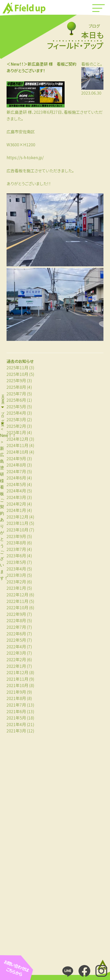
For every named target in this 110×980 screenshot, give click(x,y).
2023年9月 (16, 536)
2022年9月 (16, 614)
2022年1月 (16, 666)
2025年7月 (16, 394)
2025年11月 (17, 367)
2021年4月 (16, 724)
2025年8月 (16, 387)
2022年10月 (17, 607)
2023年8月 (16, 543)
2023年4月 (16, 569)
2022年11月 (17, 601)
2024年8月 (16, 465)
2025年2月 (16, 426)
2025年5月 (16, 406)
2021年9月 (16, 692)
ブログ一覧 (3, 415)
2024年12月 (17, 439)
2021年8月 (16, 698)
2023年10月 (17, 530)
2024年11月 (17, 445)
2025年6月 (16, 400)
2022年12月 (17, 595)
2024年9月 (16, 458)
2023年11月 (17, 523)
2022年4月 (16, 646)
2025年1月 (16, 432)
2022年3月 (16, 653)
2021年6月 (16, 711)
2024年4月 (16, 491)
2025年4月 (16, 413)
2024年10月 (17, 452)
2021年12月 (17, 672)
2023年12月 (17, 517)
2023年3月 (16, 575)
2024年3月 (16, 497)
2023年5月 (16, 562)
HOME (3, 400)
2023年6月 (16, 556)
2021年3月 (16, 731)
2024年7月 (16, 471)
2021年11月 (17, 679)
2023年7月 (16, 549)
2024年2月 (16, 504)
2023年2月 (16, 582)
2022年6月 (16, 634)
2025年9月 (16, 380)
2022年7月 (16, 627)
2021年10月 (17, 685)
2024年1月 (16, 510)
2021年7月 (16, 705)
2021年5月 (16, 718)
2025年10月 (17, 374)
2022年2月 (16, 659)
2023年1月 (16, 588)
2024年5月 (16, 484)
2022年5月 (16, 640)
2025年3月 (16, 419)
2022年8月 (16, 620)
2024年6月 (16, 478)
